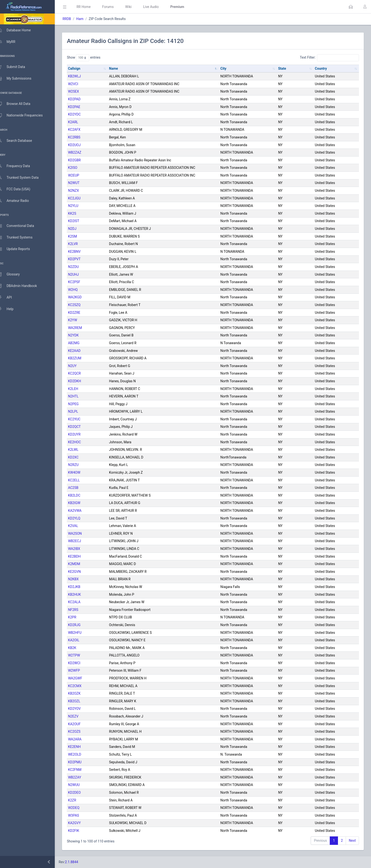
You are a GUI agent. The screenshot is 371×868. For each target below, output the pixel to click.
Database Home (19, 30)
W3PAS (81, 815)
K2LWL (80, 450)
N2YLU (80, 206)
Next (352, 841)
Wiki (135, 7)
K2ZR (79, 800)
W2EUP (81, 175)
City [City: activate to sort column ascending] (228, 68)
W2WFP (81, 670)
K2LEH (80, 389)
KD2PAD (81, 99)
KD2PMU (82, 762)
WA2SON (82, 533)
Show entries (91, 58)
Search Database (20, 141)
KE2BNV (81, 252)
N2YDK (80, 335)
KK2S (79, 213)
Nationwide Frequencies (25, 116)
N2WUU (81, 785)
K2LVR (80, 244)
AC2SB (80, 488)
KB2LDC (81, 495)
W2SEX (80, 91)
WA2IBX (81, 549)
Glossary (13, 274)
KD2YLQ (81, 518)
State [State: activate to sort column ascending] (285, 68)
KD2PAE (81, 107)
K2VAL (80, 526)
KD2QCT (81, 427)
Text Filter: (329, 58)
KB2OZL (81, 701)
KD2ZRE (81, 313)
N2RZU (80, 465)
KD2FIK (81, 831)
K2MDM (81, 564)
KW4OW (81, 472)
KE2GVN (81, 572)
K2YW (80, 320)
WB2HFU (82, 633)
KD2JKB (81, 587)
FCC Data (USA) (19, 189)
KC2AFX (81, 130)
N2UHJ (80, 274)
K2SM (79, 236)
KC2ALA (81, 602)
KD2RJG (81, 625)
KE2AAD (81, 351)
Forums (115, 7)
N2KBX (80, 579)
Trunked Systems (20, 238)
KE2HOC (81, 442)
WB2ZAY (82, 777)
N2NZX (80, 191)
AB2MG (81, 343)
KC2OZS (81, 731)
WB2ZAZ (82, 152)
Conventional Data (21, 226)
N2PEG (80, 404)
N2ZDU (80, 267)
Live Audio (158, 7)
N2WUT (81, 183)
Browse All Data (19, 104)
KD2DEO (81, 793)
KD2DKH (82, 381)
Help (10, 309)
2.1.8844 (79, 862)
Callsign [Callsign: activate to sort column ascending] (81, 68)
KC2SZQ (81, 305)
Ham (87, 19)
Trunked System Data (23, 178)
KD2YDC (81, 114)
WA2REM (82, 328)
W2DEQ (81, 808)
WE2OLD (82, 754)
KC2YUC (81, 419)
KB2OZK (81, 693)
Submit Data (16, 67)
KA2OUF (81, 724)
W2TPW (81, 655)
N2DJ (79, 229)
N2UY (79, 366)
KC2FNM (82, 770)
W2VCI (80, 84)
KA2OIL (81, 640)
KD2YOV (81, 709)
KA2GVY (81, 823)
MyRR (11, 42)
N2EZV (80, 716)
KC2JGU (81, 198)
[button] (351, 7)
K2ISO (80, 168)
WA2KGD (82, 297)
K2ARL (80, 122)
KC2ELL (81, 480)
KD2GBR (81, 160)
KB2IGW (81, 503)
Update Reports (18, 249)
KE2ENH (81, 747)
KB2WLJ (81, 76)
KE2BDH (81, 556)
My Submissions (19, 79)
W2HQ (80, 290)
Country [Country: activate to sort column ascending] (322, 68)
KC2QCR (81, 373)
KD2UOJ (81, 145)
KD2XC (80, 457)
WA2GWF (82, 678)
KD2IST (81, 221)
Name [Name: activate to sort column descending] (119, 68)
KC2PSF (81, 282)
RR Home (90, 7)
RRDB (74, 19)
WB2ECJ (82, 541)
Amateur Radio (18, 201)
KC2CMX (82, 686)
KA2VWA (82, 511)
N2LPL (80, 411)
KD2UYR (81, 434)
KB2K (79, 648)
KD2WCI (81, 663)
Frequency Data (18, 166)
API (9, 298)
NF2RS (80, 610)
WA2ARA (82, 739)
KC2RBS (81, 137)
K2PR (79, 617)
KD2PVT (81, 259)
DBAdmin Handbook (22, 286)
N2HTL (80, 396)
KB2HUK (81, 595)
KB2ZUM (82, 358)
